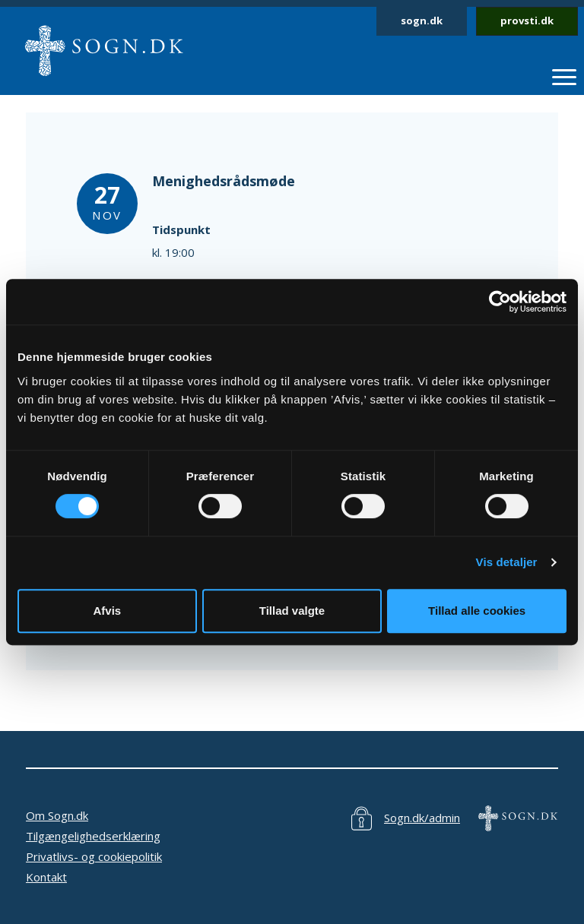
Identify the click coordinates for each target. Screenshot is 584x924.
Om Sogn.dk (57, 815)
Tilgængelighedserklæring (93, 836)
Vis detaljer (507, 562)
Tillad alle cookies (477, 611)
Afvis (107, 611)
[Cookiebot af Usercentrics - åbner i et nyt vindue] (500, 302)
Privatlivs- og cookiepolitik (94, 856)
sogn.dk (422, 21)
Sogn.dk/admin (422, 818)
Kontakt (46, 877)
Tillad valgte (292, 611)
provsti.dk (527, 21)
